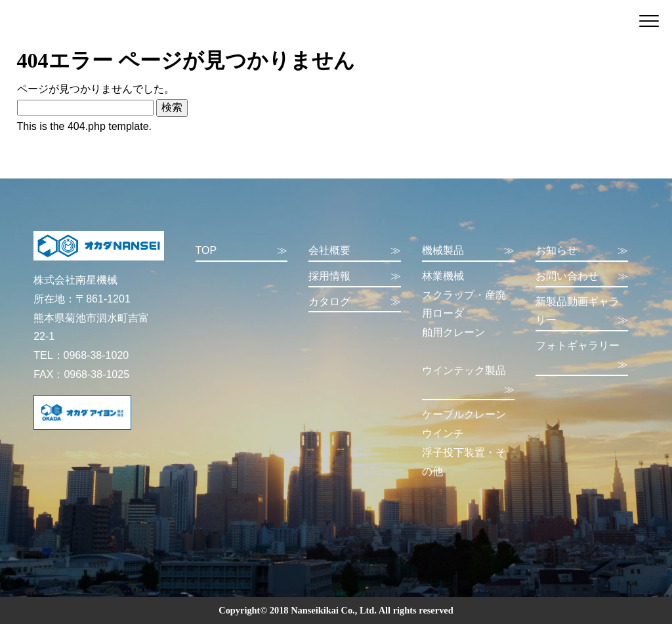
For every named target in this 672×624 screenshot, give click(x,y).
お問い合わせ (582, 277)
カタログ (355, 302)
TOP (242, 251)
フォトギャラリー (582, 357)
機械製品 (468, 251)
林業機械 (443, 276)
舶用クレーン (453, 332)
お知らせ (582, 251)
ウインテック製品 (468, 382)
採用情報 (355, 277)
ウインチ (443, 433)
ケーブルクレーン (464, 414)
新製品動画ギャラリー (582, 313)
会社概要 (355, 251)
